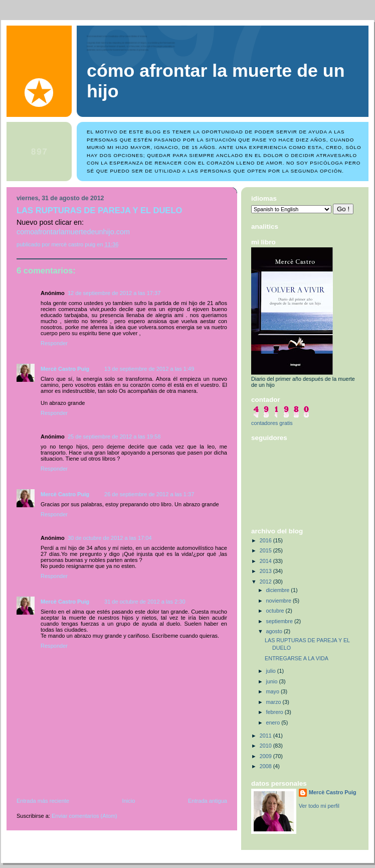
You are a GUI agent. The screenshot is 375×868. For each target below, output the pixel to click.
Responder (54, 343)
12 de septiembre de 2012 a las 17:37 (114, 293)
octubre (276, 611)
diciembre (279, 590)
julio (272, 671)
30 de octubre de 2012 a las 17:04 (110, 538)
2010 (266, 746)
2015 (266, 550)
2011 (266, 736)
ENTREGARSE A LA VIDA (297, 658)
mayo (273, 691)
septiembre (280, 621)
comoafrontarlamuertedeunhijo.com (73, 232)
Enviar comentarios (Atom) (84, 816)
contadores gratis (272, 423)
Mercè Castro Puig (65, 369)
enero (274, 722)
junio (273, 681)
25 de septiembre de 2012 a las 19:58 (114, 437)
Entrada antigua (208, 801)
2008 (266, 766)
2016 (266, 540)
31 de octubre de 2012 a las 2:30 (145, 602)
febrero (275, 712)
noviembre (279, 601)
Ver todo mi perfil (319, 806)
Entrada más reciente (43, 801)
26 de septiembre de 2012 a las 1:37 (149, 494)
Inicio (129, 801)
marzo (274, 702)
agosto (275, 631)
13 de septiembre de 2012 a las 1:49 (149, 369)
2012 (266, 582)
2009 (266, 756)
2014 (266, 561)
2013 (266, 571)
